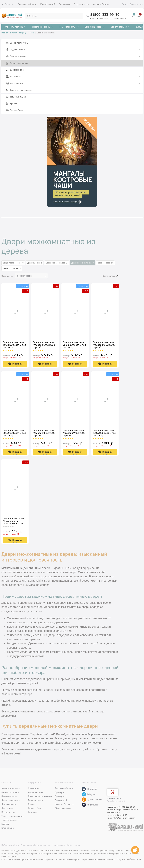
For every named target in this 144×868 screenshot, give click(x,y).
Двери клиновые (35, 263)
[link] (7, 4)
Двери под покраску (12, 268)
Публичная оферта (10, 845)
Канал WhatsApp (114, 818)
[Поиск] (29, 16)
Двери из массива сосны (57, 263)
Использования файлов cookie (66, 845)
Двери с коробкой (105, 263)
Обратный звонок (118, 18)
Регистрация (136, 4)
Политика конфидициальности (36, 845)
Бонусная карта (114, 798)
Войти (125, 4)
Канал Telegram (129, 818)
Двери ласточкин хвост (13, 263)
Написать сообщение (99, 18)
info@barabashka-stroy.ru (127, 810)
